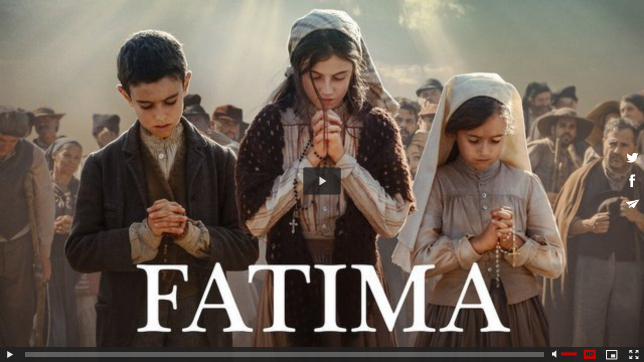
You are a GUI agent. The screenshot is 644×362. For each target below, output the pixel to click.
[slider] (285, 354)
